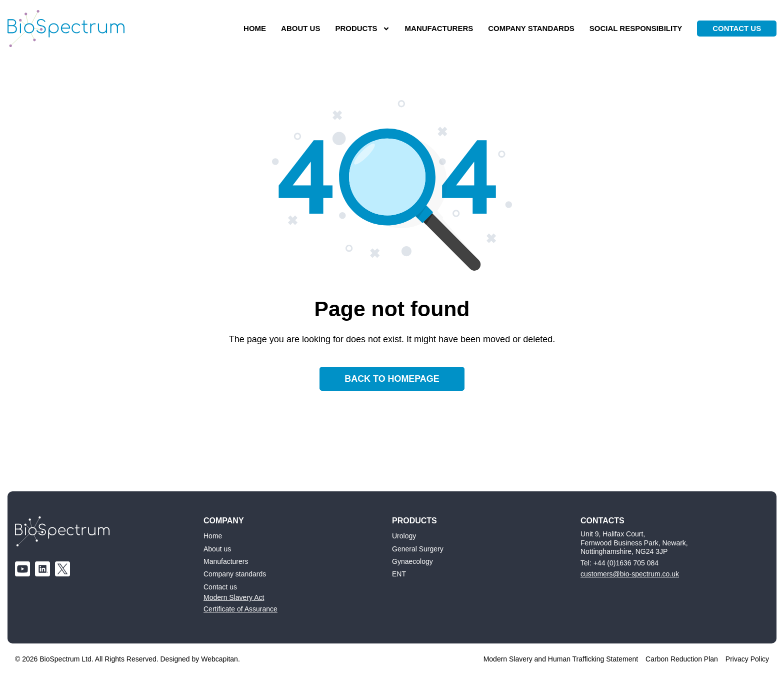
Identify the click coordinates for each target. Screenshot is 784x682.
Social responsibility (634, 28)
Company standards (530, 28)
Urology (404, 536)
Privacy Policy (747, 659)
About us (299, 28)
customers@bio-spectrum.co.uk (630, 574)
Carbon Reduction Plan (682, 659)
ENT (399, 574)
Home (253, 28)
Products (361, 29)
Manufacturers (438, 28)
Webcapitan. (220, 659)
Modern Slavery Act (234, 598)
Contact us (220, 587)
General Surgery (418, 549)
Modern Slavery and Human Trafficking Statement (561, 659)
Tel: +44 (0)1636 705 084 (619, 563)
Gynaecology (412, 561)
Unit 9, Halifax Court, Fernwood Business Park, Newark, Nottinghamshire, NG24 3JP (634, 543)
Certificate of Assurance (240, 609)
